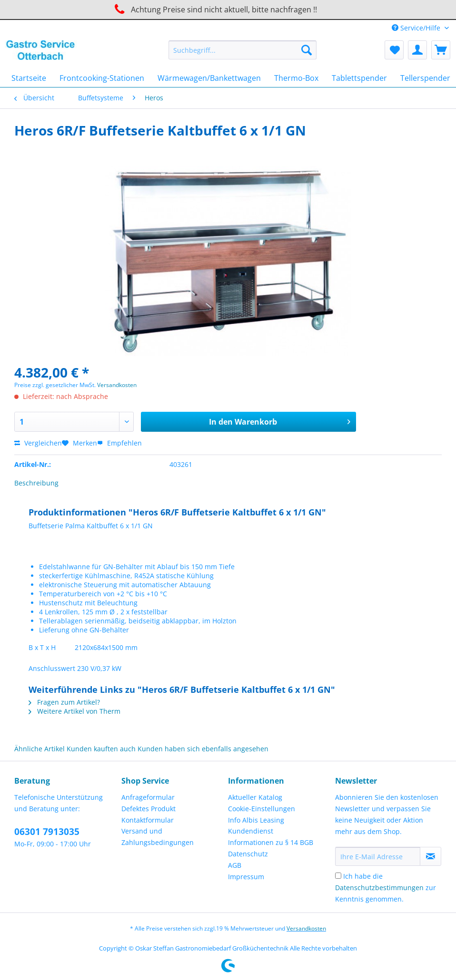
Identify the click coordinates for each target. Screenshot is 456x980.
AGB (235, 865)
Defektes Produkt (149, 809)
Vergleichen (38, 443)
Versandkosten (117, 385)
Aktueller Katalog (255, 797)
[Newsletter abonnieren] (431, 856)
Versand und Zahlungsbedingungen (158, 837)
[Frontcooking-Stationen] (102, 78)
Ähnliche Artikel (40, 749)
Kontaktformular (148, 820)
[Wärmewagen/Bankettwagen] (209, 78)
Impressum (246, 877)
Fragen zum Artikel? (64, 702)
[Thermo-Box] (296, 78)
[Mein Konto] (417, 50)
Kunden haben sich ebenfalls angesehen (203, 749)
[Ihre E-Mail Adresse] (378, 856)
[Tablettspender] (359, 78)
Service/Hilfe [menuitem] (417, 28)
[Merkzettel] (394, 50)
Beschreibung (36, 483)
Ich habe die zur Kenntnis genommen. (386, 888)
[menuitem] (243, 54)
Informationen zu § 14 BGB (271, 842)
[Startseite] (29, 78)
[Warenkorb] (441, 50)
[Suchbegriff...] (243, 50)
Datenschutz (248, 854)
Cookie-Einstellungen (262, 809)
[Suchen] (307, 50)
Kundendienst (251, 831)
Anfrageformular (148, 797)
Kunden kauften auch (101, 749)
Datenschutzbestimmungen (379, 888)
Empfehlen (119, 443)
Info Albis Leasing (256, 820)
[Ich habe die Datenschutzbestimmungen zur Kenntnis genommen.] (338, 876)
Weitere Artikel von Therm (74, 711)
